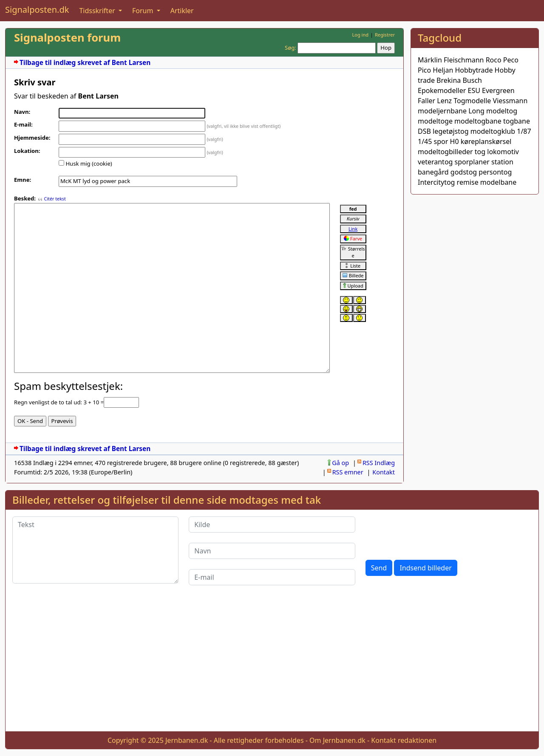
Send (379, 568)
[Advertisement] (475, 254)
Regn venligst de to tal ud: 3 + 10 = (59, 402)
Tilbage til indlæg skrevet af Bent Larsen (85, 63)
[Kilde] (272, 525)
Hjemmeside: (32, 138)
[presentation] (430, 533)
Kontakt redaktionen (404, 740)
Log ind (360, 35)
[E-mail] (272, 577)
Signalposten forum (67, 38)
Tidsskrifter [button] (98, 11)
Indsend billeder (425, 568)
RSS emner (348, 472)
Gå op (340, 463)
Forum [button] (144, 11)
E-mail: (23, 124)
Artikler (182, 11)
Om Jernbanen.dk (337, 740)
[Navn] (272, 551)
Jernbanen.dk (187, 740)
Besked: (25, 198)
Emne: (23, 180)
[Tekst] (95, 550)
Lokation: (27, 151)
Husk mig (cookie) (89, 164)
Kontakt (384, 472)
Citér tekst (55, 199)
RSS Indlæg (379, 463)
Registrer (385, 35)
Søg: (290, 48)
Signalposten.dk (37, 10)
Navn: (22, 112)
